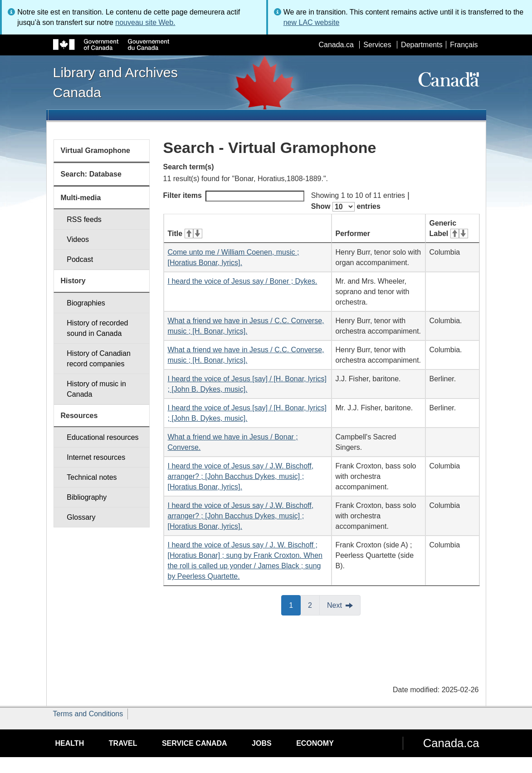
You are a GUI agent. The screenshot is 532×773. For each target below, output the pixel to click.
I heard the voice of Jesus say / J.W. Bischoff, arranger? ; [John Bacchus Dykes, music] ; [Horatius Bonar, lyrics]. (241, 476)
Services (377, 45)
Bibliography (87, 497)
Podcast (80, 259)
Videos (78, 239)
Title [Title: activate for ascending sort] (185, 234)
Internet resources (96, 457)
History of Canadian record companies (99, 359)
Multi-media (81, 198)
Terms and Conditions (88, 714)
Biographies (86, 303)
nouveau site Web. (145, 22)
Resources (79, 416)
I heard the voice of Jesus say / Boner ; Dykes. (243, 281)
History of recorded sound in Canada (97, 328)
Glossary (81, 517)
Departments (422, 45)
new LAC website (312, 22)
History (73, 281)
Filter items (234, 196)
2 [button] (314, 605)
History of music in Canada (96, 389)
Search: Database (91, 174)
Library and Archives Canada (115, 82)
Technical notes (92, 477)
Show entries (346, 207)
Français (464, 45)
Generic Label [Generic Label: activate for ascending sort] (449, 228)
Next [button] (334, 605)
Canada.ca (336, 45)
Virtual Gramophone (96, 150)
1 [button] (295, 605)
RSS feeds (84, 219)
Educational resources (102, 437)
